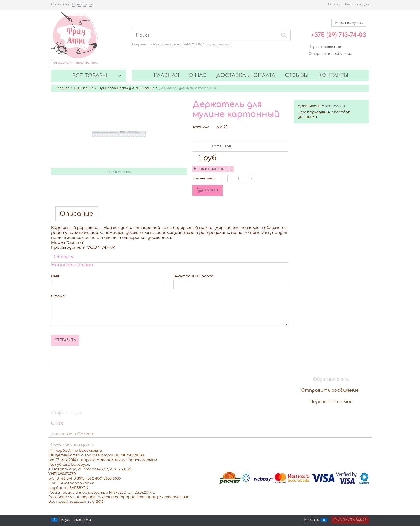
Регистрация (357, 4)
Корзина (312, 520)
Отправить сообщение (330, 54)
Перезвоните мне (325, 47)
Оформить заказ (350, 520)
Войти (334, 4)
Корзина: (349, 23)
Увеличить (122, 172)
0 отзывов (221, 146)
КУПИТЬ (212, 190)
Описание (76, 214)
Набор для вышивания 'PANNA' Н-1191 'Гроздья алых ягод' (190, 45)
